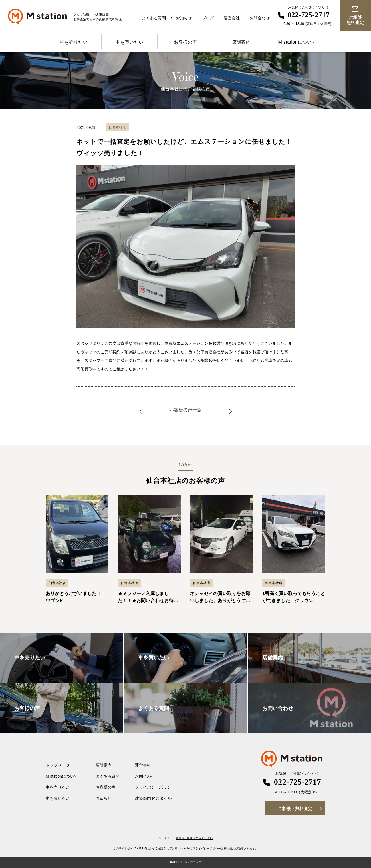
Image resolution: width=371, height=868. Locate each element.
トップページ (58, 765)
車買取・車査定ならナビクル (194, 838)
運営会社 (232, 18)
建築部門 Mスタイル (153, 798)
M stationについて (297, 42)
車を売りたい (74, 42)
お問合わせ (260, 18)
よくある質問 (154, 18)
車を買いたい (129, 42)
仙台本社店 (57, 583)
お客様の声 (185, 42)
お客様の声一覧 (185, 410)
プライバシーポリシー (155, 787)
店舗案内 (241, 42)
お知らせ (184, 18)
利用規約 (229, 848)
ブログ (208, 18)
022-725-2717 (309, 15)
